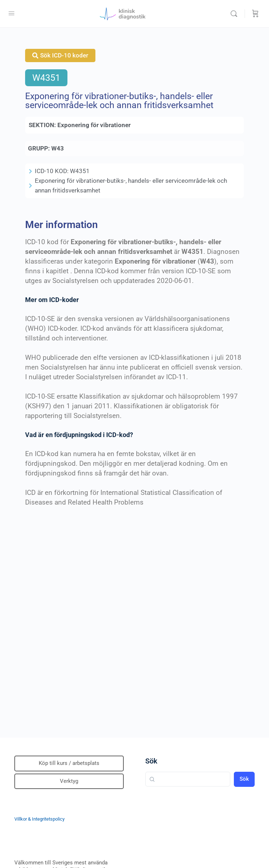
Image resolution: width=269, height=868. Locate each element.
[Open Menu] (11, 13)
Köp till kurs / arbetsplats (69, 763)
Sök (151, 761)
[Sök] (236, 14)
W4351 (46, 78)
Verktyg (69, 781)
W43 (58, 148)
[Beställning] (255, 14)
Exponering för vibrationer (94, 125)
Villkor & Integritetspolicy (39, 819)
